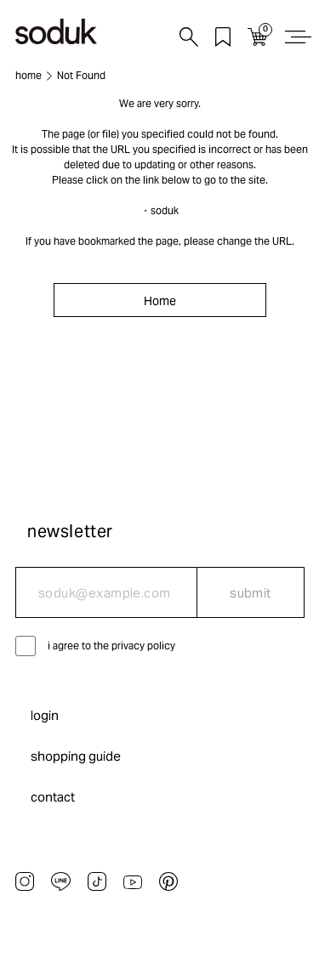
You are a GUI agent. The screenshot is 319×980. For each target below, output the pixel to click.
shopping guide (76, 756)
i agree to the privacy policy (111, 646)
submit (251, 593)
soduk (165, 210)
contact (53, 797)
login (45, 715)
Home (160, 301)
